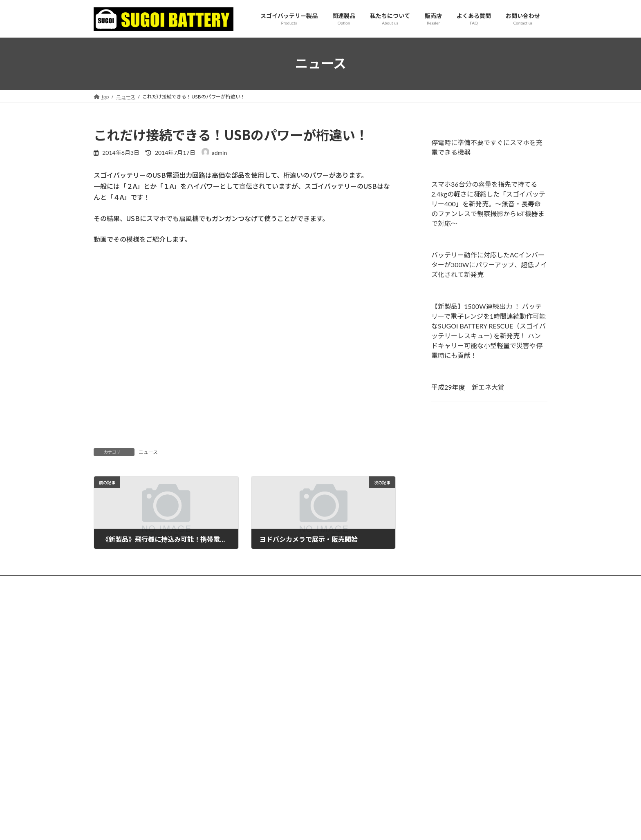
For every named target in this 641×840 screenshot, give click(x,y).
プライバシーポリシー (320, 631)
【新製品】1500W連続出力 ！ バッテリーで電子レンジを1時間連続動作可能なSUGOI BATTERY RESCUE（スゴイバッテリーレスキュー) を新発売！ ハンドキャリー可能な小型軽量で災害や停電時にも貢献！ (489, 331)
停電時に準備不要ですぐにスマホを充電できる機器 (487, 147)
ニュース (148, 452)
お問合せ (320, 605)
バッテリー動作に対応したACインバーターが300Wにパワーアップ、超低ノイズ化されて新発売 (489, 265)
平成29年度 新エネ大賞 (468, 387)
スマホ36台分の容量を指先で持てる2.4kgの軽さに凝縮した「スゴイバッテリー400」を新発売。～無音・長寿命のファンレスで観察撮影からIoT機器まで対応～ (488, 203)
